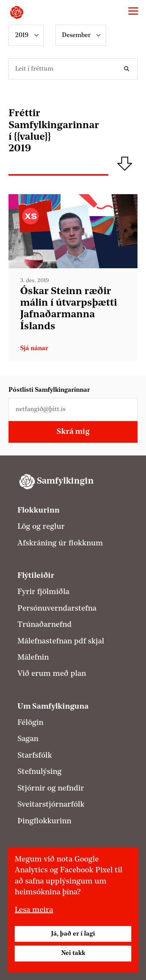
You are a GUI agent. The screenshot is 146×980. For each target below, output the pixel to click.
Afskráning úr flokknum (60, 543)
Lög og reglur (41, 527)
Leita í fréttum (128, 69)
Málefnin (33, 658)
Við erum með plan (52, 674)
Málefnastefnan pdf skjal (61, 641)
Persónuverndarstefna (57, 609)
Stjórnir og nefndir (51, 789)
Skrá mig (73, 432)
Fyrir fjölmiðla (43, 592)
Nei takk (73, 953)
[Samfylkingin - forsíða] (17, 12)
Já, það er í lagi (73, 934)
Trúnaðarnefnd (45, 625)
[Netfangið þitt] (73, 410)
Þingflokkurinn (44, 821)
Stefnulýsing (40, 772)
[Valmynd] (133, 11)
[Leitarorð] (73, 69)
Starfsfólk (35, 756)
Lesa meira (34, 910)
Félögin (30, 723)
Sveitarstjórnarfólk (51, 805)
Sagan (28, 739)
